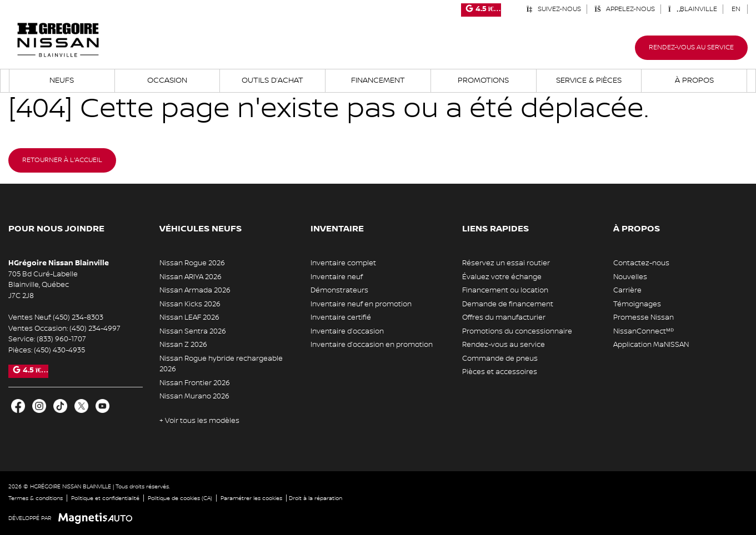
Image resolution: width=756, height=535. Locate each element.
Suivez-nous (554, 9)
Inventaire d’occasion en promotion (372, 345)
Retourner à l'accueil (62, 160)
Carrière (627, 290)
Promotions (483, 80)
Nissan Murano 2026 (194, 396)
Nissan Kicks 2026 (190, 304)
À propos (694, 80)
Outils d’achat (272, 80)
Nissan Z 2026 (183, 345)
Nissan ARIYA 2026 (191, 277)
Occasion (167, 80)
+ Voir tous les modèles (199, 421)
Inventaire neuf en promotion (361, 304)
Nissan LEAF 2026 (189, 317)
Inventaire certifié (341, 317)
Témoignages (637, 304)
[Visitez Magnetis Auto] (98, 518)
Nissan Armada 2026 (195, 290)
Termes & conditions (36, 498)
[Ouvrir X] (81, 406)
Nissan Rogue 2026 (192, 263)
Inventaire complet (343, 263)
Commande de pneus (500, 359)
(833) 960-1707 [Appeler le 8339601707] (61, 339)
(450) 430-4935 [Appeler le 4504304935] (59, 350)
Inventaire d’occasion (347, 331)
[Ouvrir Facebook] (18, 406)
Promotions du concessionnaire (517, 331)
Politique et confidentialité (105, 498)
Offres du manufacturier (504, 317)
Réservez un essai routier (506, 263)
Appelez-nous (625, 9)
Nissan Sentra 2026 (193, 331)
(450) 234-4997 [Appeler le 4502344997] (95, 329)
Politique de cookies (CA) (180, 498)
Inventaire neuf (337, 277)
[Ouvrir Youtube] (102, 406)
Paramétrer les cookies (251, 498)
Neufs (62, 80)
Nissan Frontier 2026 (195, 383)
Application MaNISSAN (651, 345)
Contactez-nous (641, 263)
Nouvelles (630, 277)
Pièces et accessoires (500, 372)
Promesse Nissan (644, 317)
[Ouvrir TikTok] (60, 406)
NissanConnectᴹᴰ (644, 331)
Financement (378, 80)
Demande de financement (508, 304)
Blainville (693, 9)
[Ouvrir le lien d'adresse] (43, 285)
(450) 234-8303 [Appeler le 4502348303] (78, 317)
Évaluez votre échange (502, 277)
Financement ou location (505, 290)
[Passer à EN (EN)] (736, 9)
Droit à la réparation (316, 498)
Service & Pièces (589, 80)
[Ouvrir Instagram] (39, 406)
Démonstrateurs (339, 290)
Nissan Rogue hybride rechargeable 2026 (221, 364)
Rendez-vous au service (691, 47)
